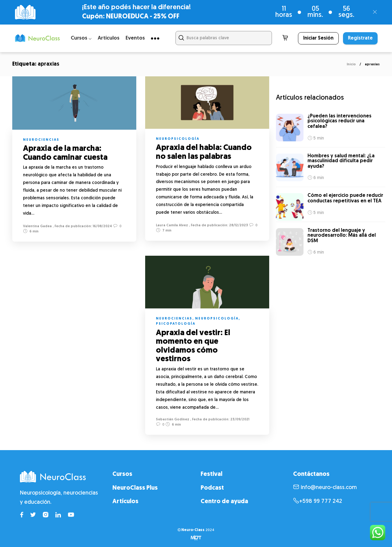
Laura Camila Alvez (172, 226)
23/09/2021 (239, 420)
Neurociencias (41, 140)
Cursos (122, 474)
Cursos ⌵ (81, 38)
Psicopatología (176, 324)
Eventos (135, 38)
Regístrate (360, 38)
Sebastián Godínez (173, 420)
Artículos (109, 38)
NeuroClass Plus (135, 488)
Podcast (212, 488)
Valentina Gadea (37, 226)
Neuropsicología (178, 139)
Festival (211, 474)
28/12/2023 (238, 226)
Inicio (351, 65)
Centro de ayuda (224, 502)
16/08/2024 (102, 226)
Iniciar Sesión (318, 38)
